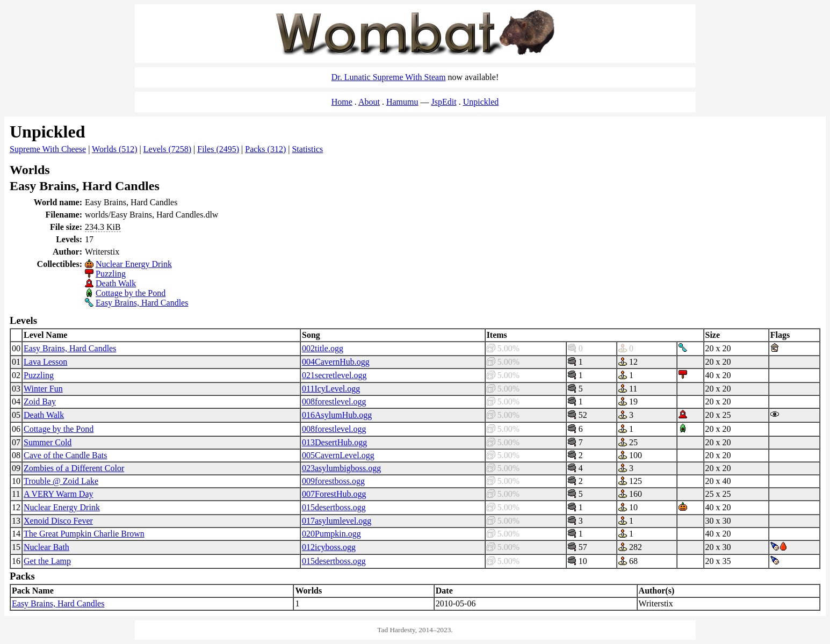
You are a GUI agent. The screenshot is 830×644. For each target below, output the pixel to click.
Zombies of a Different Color (74, 468)
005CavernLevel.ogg (338, 455)
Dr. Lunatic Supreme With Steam (389, 77)
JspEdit (444, 102)
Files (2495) (218, 149)
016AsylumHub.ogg (337, 415)
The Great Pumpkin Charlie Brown (84, 534)
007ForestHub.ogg (334, 494)
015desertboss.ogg (334, 507)
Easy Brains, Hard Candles (142, 303)
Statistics (307, 149)
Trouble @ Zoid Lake (61, 481)
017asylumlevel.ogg (337, 521)
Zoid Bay (40, 401)
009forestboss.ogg (333, 481)
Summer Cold (48, 442)
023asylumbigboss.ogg (341, 468)
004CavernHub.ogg (336, 362)
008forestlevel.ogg (334, 401)
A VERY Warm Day (59, 494)
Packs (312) (265, 149)
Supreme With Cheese (48, 149)
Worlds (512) (114, 149)
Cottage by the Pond (131, 293)
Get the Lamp (47, 561)
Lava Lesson (45, 362)
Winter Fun (43, 389)
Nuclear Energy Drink (134, 264)
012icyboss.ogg (329, 547)
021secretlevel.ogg (334, 375)
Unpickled (481, 102)
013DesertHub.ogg (334, 442)
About (369, 102)
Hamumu (402, 102)
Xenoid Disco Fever (58, 521)
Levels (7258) (167, 149)
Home (342, 102)
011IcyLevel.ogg (331, 389)
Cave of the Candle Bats (66, 455)
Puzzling (111, 274)
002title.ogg (323, 348)
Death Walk (116, 283)
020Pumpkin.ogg (331, 534)
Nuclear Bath (46, 547)
